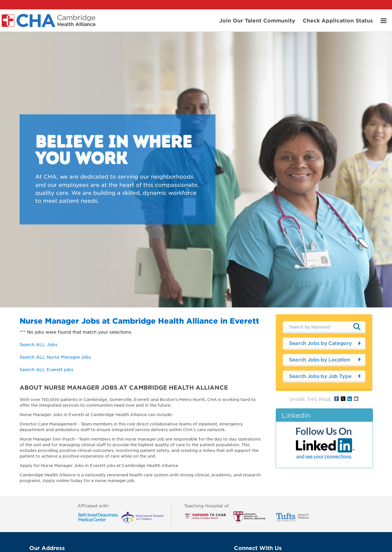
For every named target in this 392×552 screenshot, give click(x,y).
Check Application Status (338, 20)
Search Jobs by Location (320, 360)
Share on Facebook (337, 399)
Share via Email (356, 399)
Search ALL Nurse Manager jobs (55, 357)
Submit (357, 327)
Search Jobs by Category (320, 343)
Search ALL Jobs (39, 344)
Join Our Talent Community (257, 20)
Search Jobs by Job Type (320, 376)
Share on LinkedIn (350, 399)
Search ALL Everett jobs (46, 369)
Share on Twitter (343, 399)
